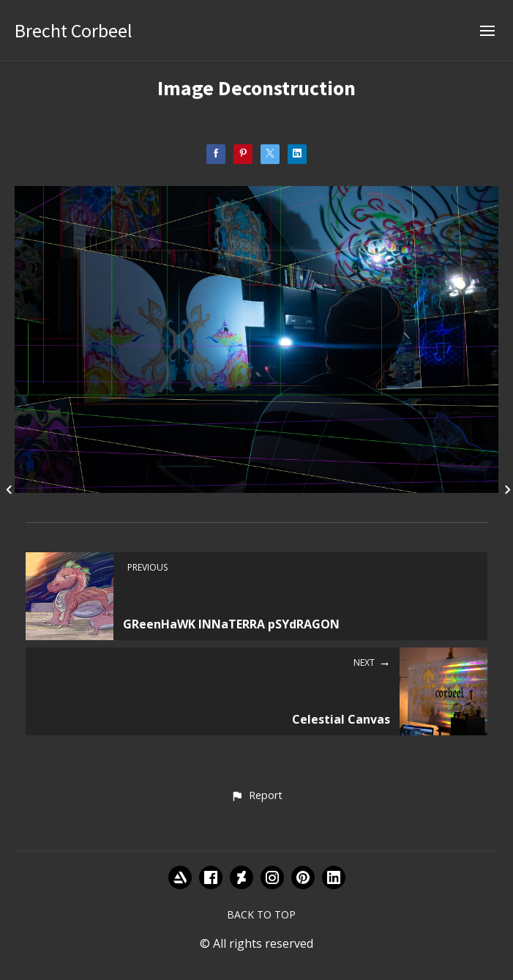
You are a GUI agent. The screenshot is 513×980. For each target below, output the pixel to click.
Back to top (261, 914)
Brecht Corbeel (74, 30)
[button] (256, 796)
